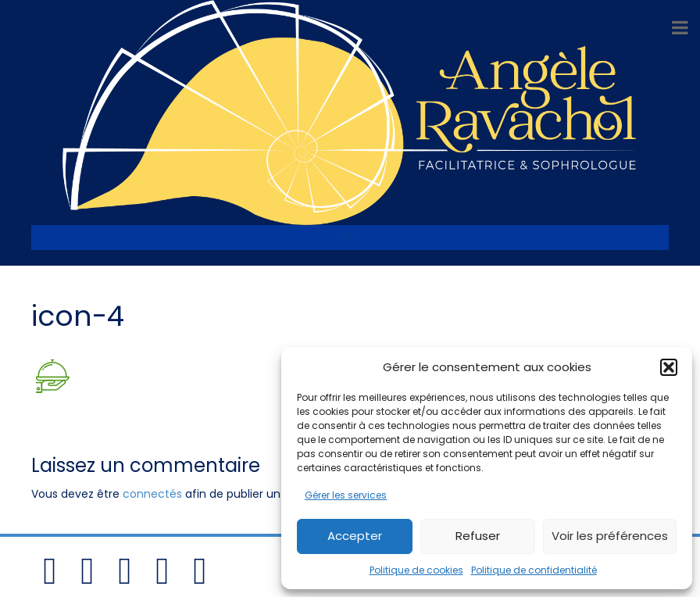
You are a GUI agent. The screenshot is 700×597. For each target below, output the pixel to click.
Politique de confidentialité (534, 570)
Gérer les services (346, 495)
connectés (152, 494)
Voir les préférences (610, 536)
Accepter (355, 536)
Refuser (478, 536)
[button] (669, 367)
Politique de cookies (416, 570)
